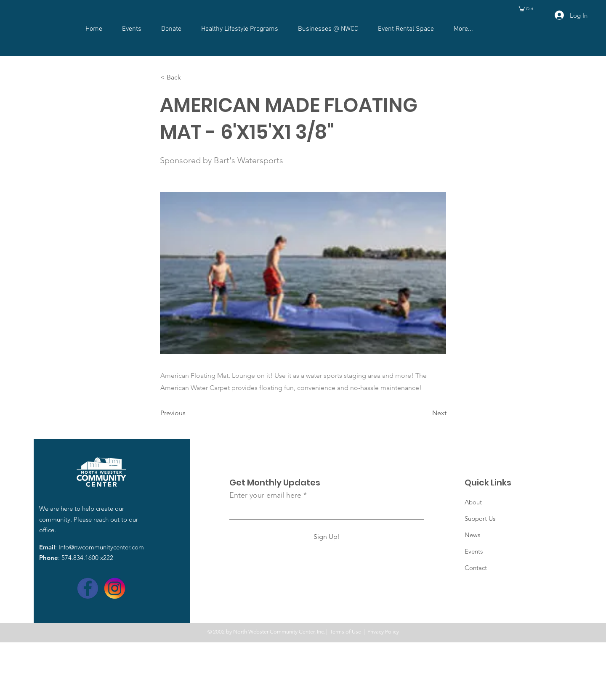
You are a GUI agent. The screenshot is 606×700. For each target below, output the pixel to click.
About (473, 502)
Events (474, 551)
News (472, 535)
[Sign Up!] (327, 537)
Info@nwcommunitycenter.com (101, 547)
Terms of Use (346, 632)
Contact (476, 568)
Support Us (480, 518)
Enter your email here (265, 495)
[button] (529, 9)
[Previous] (188, 413)
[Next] (425, 413)
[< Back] (188, 77)
